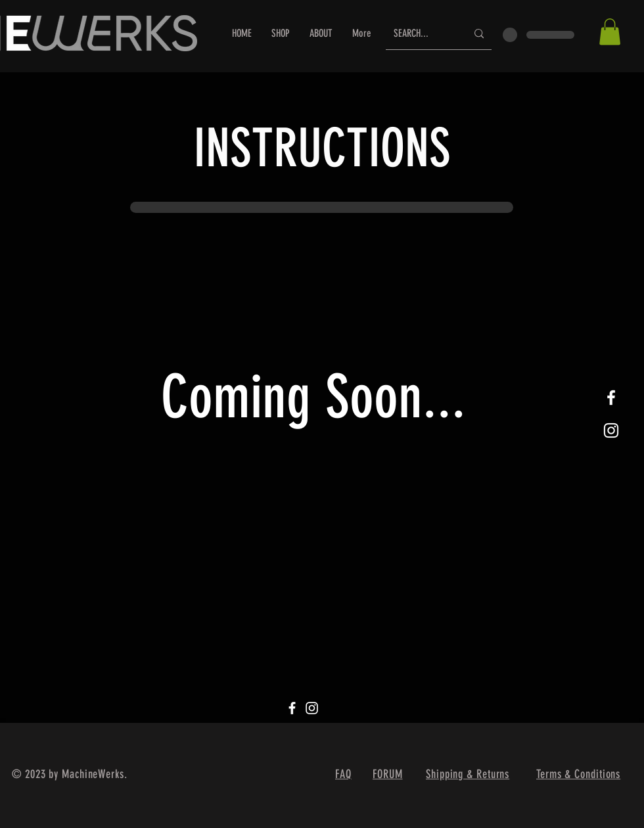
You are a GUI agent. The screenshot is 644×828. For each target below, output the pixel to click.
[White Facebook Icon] (611, 398)
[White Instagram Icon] (611, 430)
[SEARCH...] (420, 34)
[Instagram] (312, 708)
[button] (610, 32)
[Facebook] (292, 708)
